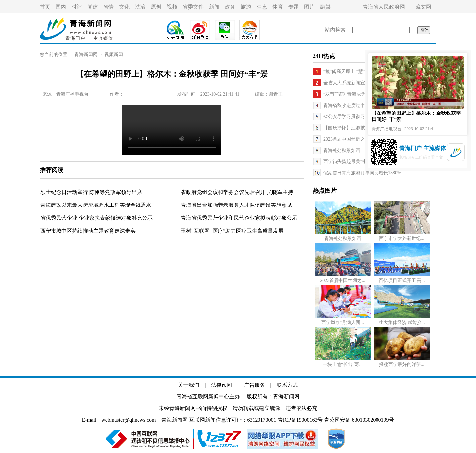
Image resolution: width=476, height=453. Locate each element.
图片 (309, 7)
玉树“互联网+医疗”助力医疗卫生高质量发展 (232, 231)
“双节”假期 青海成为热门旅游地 (356, 94)
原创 (156, 7)
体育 (278, 7)
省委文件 (193, 7)
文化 (124, 7)
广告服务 (255, 385)
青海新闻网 (86, 54)
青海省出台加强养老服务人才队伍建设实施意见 (236, 205)
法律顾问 (221, 385)
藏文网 (423, 7)
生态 (262, 7)
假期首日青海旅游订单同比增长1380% (362, 173)
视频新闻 (114, 54)
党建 (93, 7)
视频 (172, 7)
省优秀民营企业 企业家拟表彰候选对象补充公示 (97, 218)
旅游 (246, 7)
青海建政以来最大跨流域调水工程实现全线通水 (96, 205)
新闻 (214, 7)
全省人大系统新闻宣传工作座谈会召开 (363, 83)
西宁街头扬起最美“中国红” (351, 162)
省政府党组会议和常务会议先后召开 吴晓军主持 (237, 192)
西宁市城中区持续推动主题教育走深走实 (88, 231)
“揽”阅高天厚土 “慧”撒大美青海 (356, 72)
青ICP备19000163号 (300, 420)
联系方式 (287, 385)
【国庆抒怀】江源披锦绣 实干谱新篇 (361, 128)
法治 (140, 7)
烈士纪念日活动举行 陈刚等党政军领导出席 (91, 192)
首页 (45, 7)
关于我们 (189, 385)
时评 (77, 7)
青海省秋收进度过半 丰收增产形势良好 (363, 105)
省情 (108, 7)
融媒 (325, 7)
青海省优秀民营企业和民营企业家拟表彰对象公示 (239, 218)
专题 (294, 7)
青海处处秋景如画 (342, 150)
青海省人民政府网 (384, 7)
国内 (61, 7)
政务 (230, 7)
